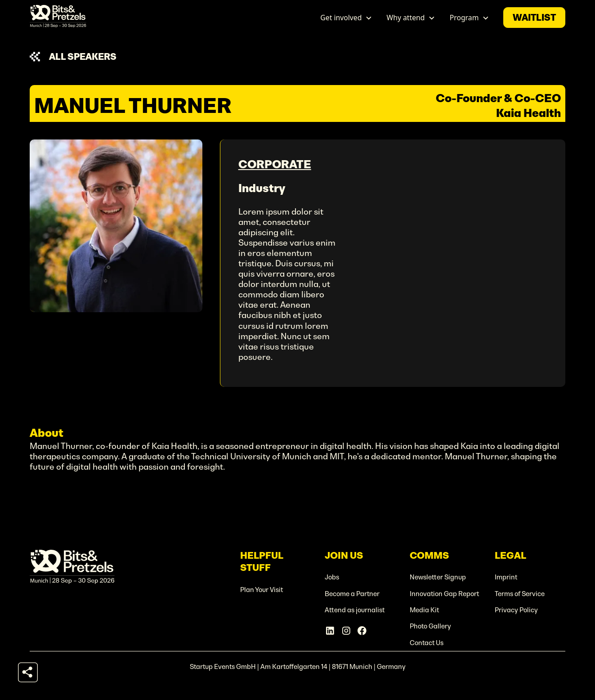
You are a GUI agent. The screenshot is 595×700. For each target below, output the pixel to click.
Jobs (332, 577)
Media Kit (424, 610)
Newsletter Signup (438, 577)
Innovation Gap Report (444, 594)
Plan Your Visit (262, 590)
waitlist (534, 18)
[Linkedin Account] (330, 631)
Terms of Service (520, 594)
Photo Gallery (430, 626)
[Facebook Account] (362, 631)
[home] (58, 18)
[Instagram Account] (346, 631)
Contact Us (427, 643)
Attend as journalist (355, 610)
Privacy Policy (516, 610)
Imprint (506, 577)
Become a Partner (352, 594)
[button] (347, 18)
